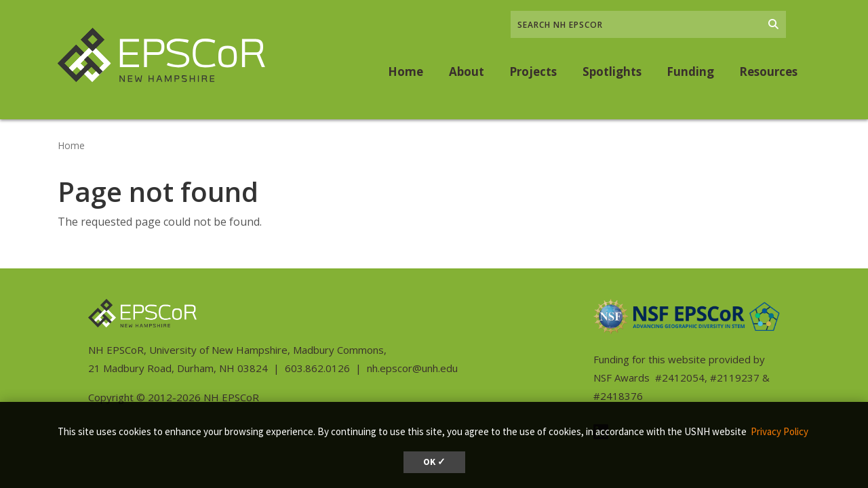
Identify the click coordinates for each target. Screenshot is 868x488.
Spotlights (612, 72)
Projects (533, 72)
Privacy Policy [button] (780, 431)
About (467, 72)
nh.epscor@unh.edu (412, 368)
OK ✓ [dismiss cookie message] (434, 462)
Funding (690, 72)
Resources (768, 72)
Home (406, 72)
